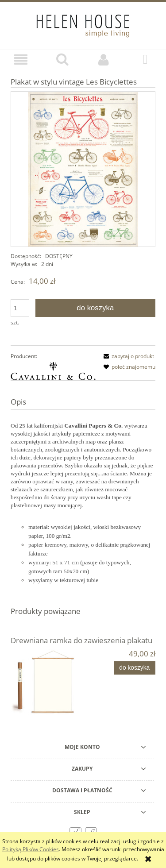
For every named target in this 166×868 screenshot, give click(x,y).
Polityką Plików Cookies (31, 849)
